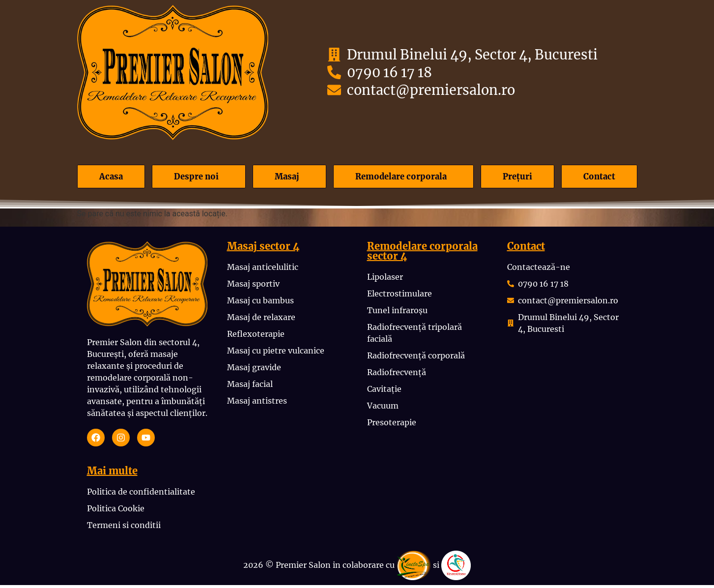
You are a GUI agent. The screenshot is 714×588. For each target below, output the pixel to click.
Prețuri (521, 178)
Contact (600, 178)
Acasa (109, 178)
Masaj (282, 178)
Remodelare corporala (400, 178)
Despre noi (193, 178)
